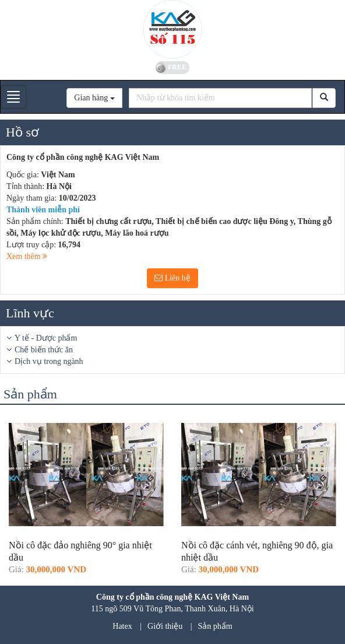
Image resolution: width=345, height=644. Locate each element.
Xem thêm (27, 256)
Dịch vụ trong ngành (49, 361)
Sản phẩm (215, 626)
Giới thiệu (165, 626)
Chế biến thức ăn (44, 350)
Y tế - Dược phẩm (46, 338)
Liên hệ (172, 278)
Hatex (122, 626)
